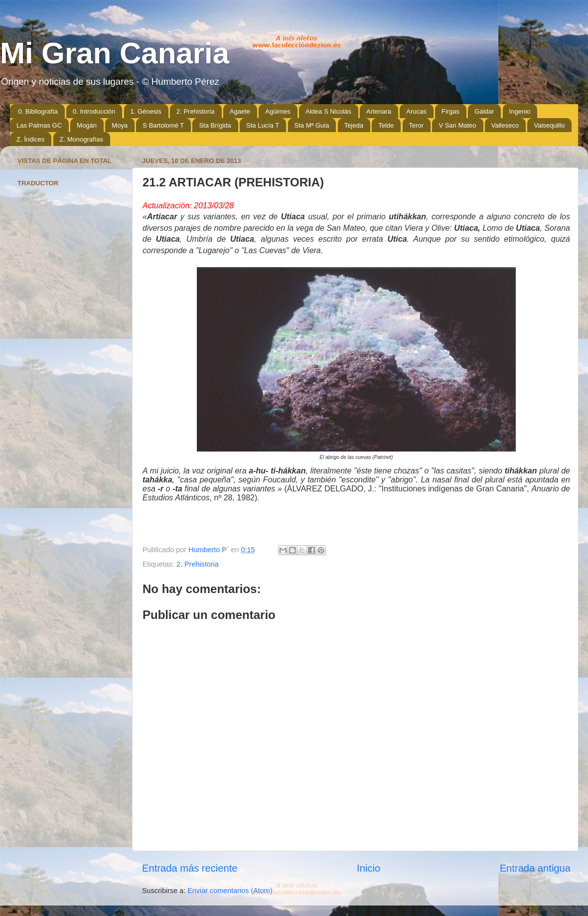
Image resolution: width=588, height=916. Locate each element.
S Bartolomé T (163, 125)
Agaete (240, 111)
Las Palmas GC (39, 125)
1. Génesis (146, 111)
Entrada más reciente (190, 868)
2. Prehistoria (196, 111)
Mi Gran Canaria (115, 53)
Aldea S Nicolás (328, 111)
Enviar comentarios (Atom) (230, 891)
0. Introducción (94, 111)
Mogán (87, 125)
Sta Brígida (215, 125)
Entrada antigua (535, 868)
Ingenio (520, 111)
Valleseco (505, 125)
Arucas (416, 111)
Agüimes (278, 111)
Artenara (379, 111)
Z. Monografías (81, 139)
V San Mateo (457, 125)
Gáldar (484, 111)
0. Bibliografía (38, 111)
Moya (120, 125)
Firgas (450, 111)
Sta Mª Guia (312, 125)
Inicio (368, 868)
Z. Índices (30, 139)
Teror (417, 125)
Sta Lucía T (263, 125)
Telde (386, 125)
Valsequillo (549, 125)
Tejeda (354, 125)
